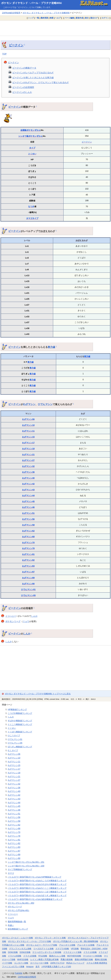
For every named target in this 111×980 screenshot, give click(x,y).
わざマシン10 (28, 425)
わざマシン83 (28, 566)
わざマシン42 (28, 484)
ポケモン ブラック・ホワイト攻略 (50, 938)
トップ (31, 18)
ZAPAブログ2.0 (57, 963)
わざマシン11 (28, 431)
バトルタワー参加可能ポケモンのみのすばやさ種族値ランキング (37, 884)
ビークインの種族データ (24, 68)
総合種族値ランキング (18, 929)
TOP (4, 54)
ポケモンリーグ (13, 621)
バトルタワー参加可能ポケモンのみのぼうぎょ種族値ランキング (37, 895)
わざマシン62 (28, 531)
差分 (87, 18)
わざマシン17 (28, 443)
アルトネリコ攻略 (67, 945)
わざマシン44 (28, 496)
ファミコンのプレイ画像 (13, 967)
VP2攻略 (75, 949)
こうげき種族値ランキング (20, 713)
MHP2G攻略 (23, 959)
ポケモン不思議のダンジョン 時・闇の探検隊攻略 (76, 941)
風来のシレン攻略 (57, 956)
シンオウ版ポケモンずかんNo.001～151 (26, 862)
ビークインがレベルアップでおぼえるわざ (33, 73)
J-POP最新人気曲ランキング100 (56, 967)
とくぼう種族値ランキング (20, 732)
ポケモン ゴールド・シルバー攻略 (17, 938)
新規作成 (79, 18)
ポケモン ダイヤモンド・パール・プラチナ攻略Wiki (32, 3)
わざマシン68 (28, 537)
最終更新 (44, 18)
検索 (52, 18)
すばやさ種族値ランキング (20, 721)
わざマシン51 (28, 513)
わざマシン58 (28, 525)
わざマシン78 (28, 548)
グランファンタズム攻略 (20, 949)
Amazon (30, 967)
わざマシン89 (28, 578)
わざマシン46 (28, 507)
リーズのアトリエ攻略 (44, 949)
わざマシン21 (28, 455)
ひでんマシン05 (28, 595)
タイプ (32, 148)
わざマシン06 (28, 419)
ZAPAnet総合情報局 (11, 13)
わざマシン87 (28, 572)
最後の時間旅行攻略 (84, 959)
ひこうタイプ (14, 736)
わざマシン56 (28, 519)
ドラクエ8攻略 (15, 956)
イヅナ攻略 (7, 963)
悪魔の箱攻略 (67, 959)
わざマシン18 (28, 449)
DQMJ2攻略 (25, 952)
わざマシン (29, 404)
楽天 (38, 967)
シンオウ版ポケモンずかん (30, 136)
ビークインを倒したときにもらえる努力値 (33, 78)
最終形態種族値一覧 (17, 922)
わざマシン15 (28, 437)
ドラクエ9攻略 (30, 956)
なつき (31, 206)
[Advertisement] (55, 28)
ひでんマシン (45, 404)
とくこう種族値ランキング (20, 724)
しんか (34, 616)
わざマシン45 (28, 501)
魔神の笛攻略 (101, 959)
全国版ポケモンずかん (30, 130)
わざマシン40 (28, 478)
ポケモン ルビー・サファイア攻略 (42, 945)
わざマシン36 (28, 472)
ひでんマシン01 (28, 589)
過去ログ (94, 18)
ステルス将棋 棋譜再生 (97, 963)
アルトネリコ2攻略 (86, 945)
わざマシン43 (28, 490)
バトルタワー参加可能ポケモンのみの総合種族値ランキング (35, 899)
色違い (11, 925)
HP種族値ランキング (17, 709)
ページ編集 (69, 18)
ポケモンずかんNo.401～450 (21, 903)
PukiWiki (19, 973)
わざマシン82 (28, 560)
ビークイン (16, 45)
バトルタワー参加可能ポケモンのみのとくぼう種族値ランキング (37, 892)
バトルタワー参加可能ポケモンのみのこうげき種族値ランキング (37, 881)
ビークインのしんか (22, 92)
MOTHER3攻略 (74, 956)
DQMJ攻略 (13, 952)
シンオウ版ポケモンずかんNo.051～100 (26, 866)
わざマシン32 (28, 466)
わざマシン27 (28, 460)
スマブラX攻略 (62, 949)
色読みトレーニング (75, 963)
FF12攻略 (43, 956)
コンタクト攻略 (21, 963)
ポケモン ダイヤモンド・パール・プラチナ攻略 (29, 941)
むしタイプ (13, 750)
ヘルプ (58, 18)
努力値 (51, 347)
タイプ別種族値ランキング (20, 869)
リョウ (26, 621)
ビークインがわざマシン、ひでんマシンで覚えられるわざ (41, 82)
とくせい (32, 154)
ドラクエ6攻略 (90, 952)
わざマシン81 (28, 554)
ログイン (105, 18)
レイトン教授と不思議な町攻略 (45, 959)
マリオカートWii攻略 (92, 956)
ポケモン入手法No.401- (19, 910)
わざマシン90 (28, 584)
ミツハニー (11, 616)
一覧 (37, 18)
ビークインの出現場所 (23, 87)
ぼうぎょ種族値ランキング (20, 747)
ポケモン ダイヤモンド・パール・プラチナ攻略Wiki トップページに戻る (38, 694)
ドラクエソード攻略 (72, 952)
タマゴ (29, 218)
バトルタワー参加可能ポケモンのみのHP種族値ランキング (35, 877)
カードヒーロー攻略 (39, 963)
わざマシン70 (28, 543)
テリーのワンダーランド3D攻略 (47, 952)
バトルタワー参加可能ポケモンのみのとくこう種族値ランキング (37, 888)
